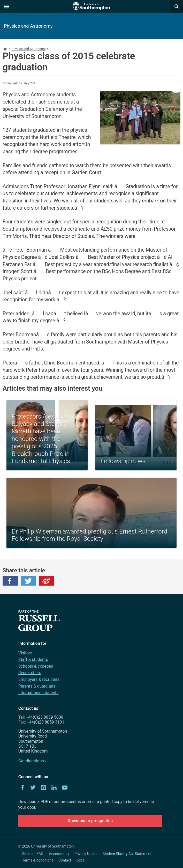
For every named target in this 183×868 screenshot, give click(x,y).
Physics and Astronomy (28, 26)
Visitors (25, 653)
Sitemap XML (33, 854)
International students (39, 693)
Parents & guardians (37, 686)
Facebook (10, 581)
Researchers (30, 673)
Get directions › (32, 761)
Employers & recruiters (39, 679)
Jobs (80, 860)
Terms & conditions (38, 860)
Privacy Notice (86, 854)
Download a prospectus (90, 821)
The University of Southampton (91, 6)
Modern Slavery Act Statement (127, 854)
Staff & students (33, 659)
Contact (65, 860)
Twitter (28, 581)
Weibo (47, 581)
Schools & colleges (36, 666)
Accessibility (59, 854)
